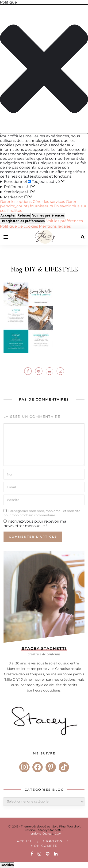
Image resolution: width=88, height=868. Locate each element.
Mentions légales (55, 226)
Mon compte (44, 846)
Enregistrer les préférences (23, 221)
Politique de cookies (19, 226)
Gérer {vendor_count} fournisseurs (38, 204)
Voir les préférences (48, 215)
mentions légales (39, 833)
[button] (44, 69)
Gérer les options (16, 202)
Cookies (7, 865)
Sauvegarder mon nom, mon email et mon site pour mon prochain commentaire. (42, 513)
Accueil (25, 841)
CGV (58, 833)
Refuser (24, 215)
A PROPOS (52, 841)
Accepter (8, 215)
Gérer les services (49, 202)
